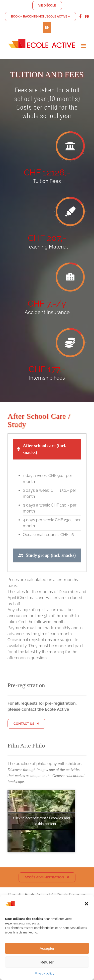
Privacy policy (45, 973)
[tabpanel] (47, 506)
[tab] (47, 449)
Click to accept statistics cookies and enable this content (41, 821)
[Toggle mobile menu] (84, 46)
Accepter (47, 948)
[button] (86, 904)
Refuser (47, 962)
